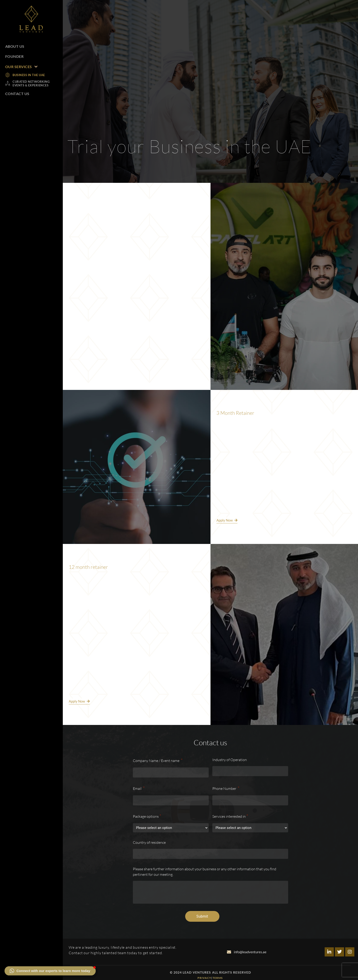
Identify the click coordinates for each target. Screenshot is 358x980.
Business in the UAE (29, 75)
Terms (218, 978)
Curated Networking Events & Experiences (31, 83)
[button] (50, 971)
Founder (14, 56)
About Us (15, 46)
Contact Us (17, 94)
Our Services (21, 67)
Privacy (204, 978)
